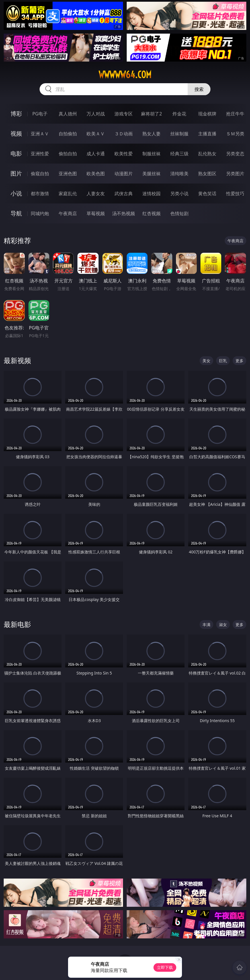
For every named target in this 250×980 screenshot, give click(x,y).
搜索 (199, 89)
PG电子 (40, 114)
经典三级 (179, 154)
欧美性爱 (124, 154)
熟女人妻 (151, 134)
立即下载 (165, 967)
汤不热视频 (124, 213)
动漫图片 (124, 174)
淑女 (223, 625)
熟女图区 (207, 174)
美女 (206, 361)
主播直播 (207, 134)
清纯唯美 (179, 174)
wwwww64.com (125, 75)
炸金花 (179, 114)
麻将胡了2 (151, 114)
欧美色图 (96, 174)
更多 (239, 361)
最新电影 (17, 624)
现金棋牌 (207, 114)
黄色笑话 (207, 193)
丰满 (206, 625)
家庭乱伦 (68, 193)
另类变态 (235, 154)
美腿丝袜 (151, 174)
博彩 (16, 114)
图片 (16, 173)
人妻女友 (96, 193)
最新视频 (17, 360)
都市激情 (40, 193)
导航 (16, 213)
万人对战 (96, 114)
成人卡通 (96, 154)
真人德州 (68, 114)
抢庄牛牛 (235, 114)
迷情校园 (151, 193)
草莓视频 (96, 213)
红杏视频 (151, 213)
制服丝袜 (151, 154)
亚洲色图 (68, 174)
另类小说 (179, 193)
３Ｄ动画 (124, 134)
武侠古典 (124, 193)
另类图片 (235, 174)
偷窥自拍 (40, 174)
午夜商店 (68, 213)
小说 (16, 193)
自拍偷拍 (68, 134)
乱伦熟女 (207, 154)
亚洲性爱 (40, 154)
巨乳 (223, 361)
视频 (16, 134)
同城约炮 (40, 213)
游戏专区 (124, 114)
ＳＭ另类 (235, 134)
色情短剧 (179, 213)
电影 (16, 153)
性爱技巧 (235, 193)
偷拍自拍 (68, 154)
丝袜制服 (179, 134)
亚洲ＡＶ (40, 134)
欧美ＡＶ (96, 134)
